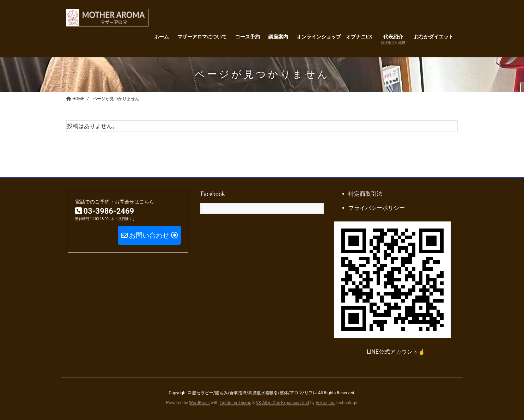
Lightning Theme (235, 403)
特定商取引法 (365, 194)
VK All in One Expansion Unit (283, 403)
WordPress (199, 403)
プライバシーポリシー (377, 208)
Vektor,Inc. (325, 403)
